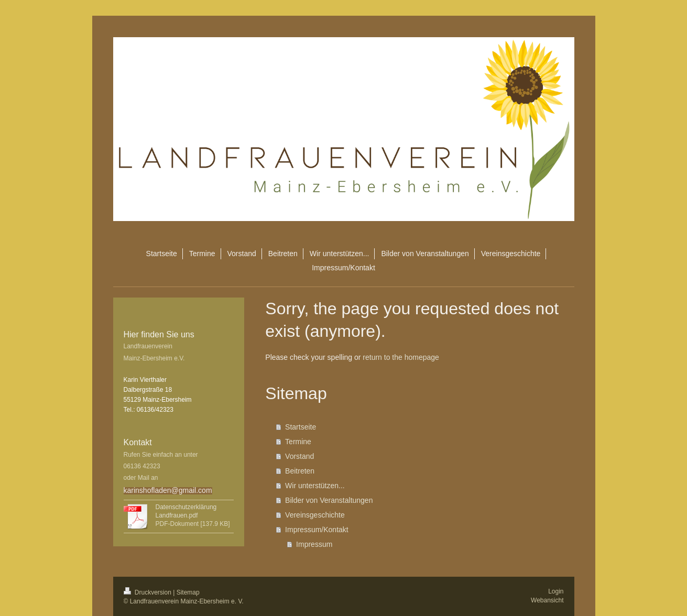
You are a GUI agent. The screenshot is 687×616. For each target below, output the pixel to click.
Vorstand (299, 456)
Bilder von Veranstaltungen (329, 500)
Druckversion (149, 592)
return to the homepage (401, 357)
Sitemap (188, 592)
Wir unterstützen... (315, 486)
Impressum (314, 544)
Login (556, 591)
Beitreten (300, 471)
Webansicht (547, 600)
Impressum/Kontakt (317, 530)
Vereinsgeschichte (315, 515)
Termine (298, 442)
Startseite (301, 427)
